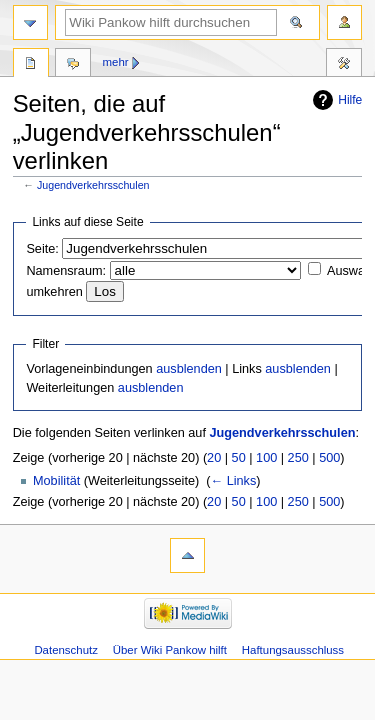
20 (214, 458)
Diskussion (73, 65)
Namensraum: (66, 271)
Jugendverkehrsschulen (93, 185)
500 (329, 458)
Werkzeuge (344, 65)
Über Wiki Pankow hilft (170, 650)
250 (298, 458)
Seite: (42, 249)
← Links (233, 481)
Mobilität (56, 481)
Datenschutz (66, 650)
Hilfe (350, 100)
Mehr (116, 62)
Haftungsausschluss (293, 650)
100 (266, 458)
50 (239, 458)
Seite (31, 65)
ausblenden (189, 369)
